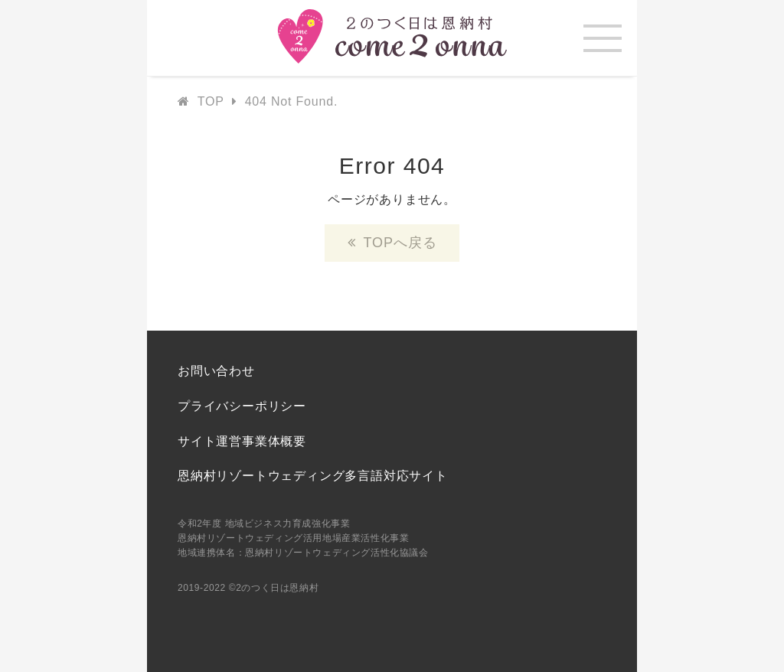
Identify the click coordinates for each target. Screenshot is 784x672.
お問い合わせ (216, 371)
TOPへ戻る (400, 243)
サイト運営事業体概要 (242, 441)
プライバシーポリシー (242, 406)
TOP (211, 101)
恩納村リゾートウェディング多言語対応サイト (313, 476)
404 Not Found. (292, 101)
